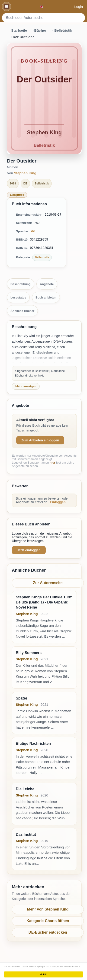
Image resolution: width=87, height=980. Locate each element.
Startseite (19, 30)
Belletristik (63, 30)
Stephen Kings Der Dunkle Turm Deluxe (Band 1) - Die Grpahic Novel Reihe (44, 602)
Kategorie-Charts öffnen (48, 921)
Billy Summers (29, 653)
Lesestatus (18, 297)
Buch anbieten (46, 297)
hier (52, 463)
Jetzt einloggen (29, 550)
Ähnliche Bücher (22, 311)
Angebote (47, 284)
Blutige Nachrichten (33, 743)
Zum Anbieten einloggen (40, 440)
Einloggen (58, 502)
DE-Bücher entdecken (48, 932)
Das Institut (26, 834)
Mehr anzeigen (26, 386)
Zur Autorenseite (48, 583)
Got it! (43, 974)
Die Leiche (25, 789)
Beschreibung (21, 284)
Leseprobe (17, 195)
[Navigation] (6, 6)
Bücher (40, 30)
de (33, 231)
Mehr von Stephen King (48, 909)
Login (79, 7)
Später (22, 698)
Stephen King (25, 173)
